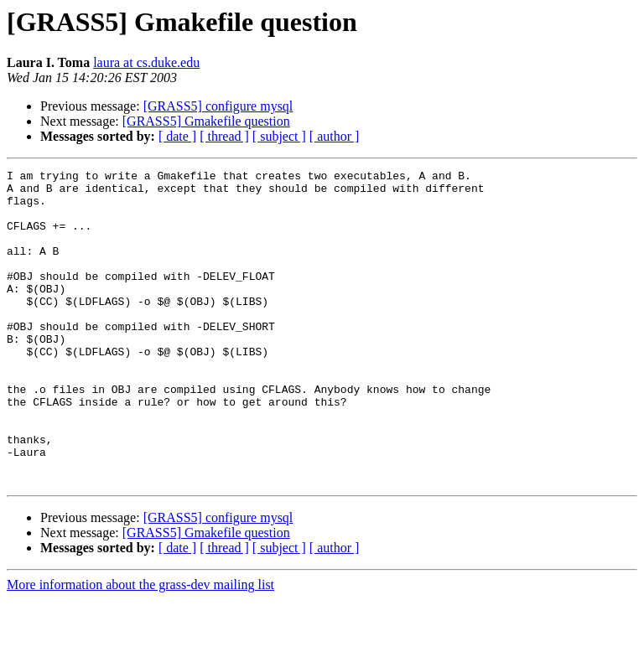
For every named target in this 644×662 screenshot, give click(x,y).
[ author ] (335, 136)
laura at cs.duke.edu (146, 62)
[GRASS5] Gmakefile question (206, 121)
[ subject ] (279, 136)
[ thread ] (224, 136)
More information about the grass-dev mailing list (140, 647)
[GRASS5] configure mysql (218, 106)
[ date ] (177, 136)
